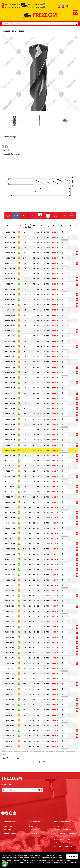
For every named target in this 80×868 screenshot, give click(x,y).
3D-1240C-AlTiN (8, 679)
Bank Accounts (11, 833)
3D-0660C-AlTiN (9, 440)
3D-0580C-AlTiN (9, 398)
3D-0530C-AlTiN (9, 367)
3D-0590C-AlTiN (9, 403)
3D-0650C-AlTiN (9, 435)
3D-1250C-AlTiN (8, 684)
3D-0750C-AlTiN (9, 481)
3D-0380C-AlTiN (9, 289)
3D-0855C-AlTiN (9, 533)
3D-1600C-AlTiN (8, 746)
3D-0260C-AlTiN (9, 248)
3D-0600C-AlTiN (9, 409)
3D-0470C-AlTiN (9, 341)
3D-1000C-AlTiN (8, 585)
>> (44, 762)
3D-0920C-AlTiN (9, 564)
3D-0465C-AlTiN (9, 336)
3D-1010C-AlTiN (8, 590)
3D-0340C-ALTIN (9, 274)
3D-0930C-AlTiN (9, 570)
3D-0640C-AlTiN (9, 429)
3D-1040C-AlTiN (8, 606)
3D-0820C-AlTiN (9, 512)
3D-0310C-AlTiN (8, 263)
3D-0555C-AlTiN (9, 383)
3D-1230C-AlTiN (8, 674)
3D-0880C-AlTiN (9, 544)
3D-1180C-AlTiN (8, 653)
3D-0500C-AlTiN (9, 352)
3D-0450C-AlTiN (9, 326)
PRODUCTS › (6, 31)
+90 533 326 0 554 (36, 4)
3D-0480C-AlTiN (9, 346)
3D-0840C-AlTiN (9, 523)
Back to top (75, 863)
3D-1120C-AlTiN (8, 632)
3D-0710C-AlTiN (8, 466)
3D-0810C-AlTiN (8, 507)
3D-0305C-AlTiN (9, 258)
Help (58, 826)
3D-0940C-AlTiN (9, 575)
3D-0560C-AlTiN (9, 388)
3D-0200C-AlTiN (9, 232)
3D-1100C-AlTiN (8, 627)
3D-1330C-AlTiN (8, 705)
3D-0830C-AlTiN (9, 518)
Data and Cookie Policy (65, 843)
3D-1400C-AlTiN (8, 720)
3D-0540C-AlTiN (9, 372)
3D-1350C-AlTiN (8, 715)
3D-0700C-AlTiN (9, 461)
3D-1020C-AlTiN (8, 596)
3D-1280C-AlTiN (8, 689)
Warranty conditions (64, 839)
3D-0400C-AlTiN (9, 300)
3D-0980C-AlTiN (9, 580)
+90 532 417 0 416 (12, 7)
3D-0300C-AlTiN (9, 253)
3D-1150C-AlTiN (8, 648)
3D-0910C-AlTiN (8, 559)
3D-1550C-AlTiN (8, 741)
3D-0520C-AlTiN (9, 362)
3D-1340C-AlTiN (8, 710)
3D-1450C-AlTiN (8, 726)
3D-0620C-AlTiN (9, 419)
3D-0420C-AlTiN (9, 310)
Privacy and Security (64, 830)
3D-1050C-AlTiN (8, 611)
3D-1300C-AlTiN (8, 694)
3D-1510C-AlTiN (8, 736)
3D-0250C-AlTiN (9, 237)
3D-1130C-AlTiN (8, 637)
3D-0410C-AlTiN (8, 305)
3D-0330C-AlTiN (9, 269)
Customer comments (64, 847)
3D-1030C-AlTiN (8, 601)
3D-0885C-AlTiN (9, 549)
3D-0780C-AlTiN (9, 492)
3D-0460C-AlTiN (9, 331)
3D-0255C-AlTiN (9, 243)
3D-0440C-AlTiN (9, 320)
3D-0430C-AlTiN (9, 315)
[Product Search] (38, 24)
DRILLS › (15, 31)
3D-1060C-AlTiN (8, 616)
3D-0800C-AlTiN (9, 502)
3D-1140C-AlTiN (8, 642)
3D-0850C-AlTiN (9, 528)
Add (40, 790)
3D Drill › (22, 31)
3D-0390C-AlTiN (9, 294)
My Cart (33, 830)
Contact (8, 830)
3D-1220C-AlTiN (8, 668)
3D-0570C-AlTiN (9, 393)
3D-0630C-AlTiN (9, 424)
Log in (33, 826)
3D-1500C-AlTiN (8, 731)
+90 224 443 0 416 (12, 4)
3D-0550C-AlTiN (9, 378)
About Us (9, 826)
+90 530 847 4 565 (36, 7)
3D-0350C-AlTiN (9, 279)
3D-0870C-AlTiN (9, 538)
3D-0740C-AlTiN (9, 476)
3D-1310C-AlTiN (8, 700)
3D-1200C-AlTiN (8, 658)
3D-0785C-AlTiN (9, 497)
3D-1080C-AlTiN (8, 622)
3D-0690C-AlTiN (9, 455)
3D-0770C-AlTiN (9, 487)
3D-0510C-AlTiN (8, 357)
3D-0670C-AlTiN (9, 445)
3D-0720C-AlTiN (9, 471)
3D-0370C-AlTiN (9, 284)
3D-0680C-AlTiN (9, 450)
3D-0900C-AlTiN (9, 554)
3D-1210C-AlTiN (8, 663)
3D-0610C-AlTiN (8, 414)
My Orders (35, 833)
